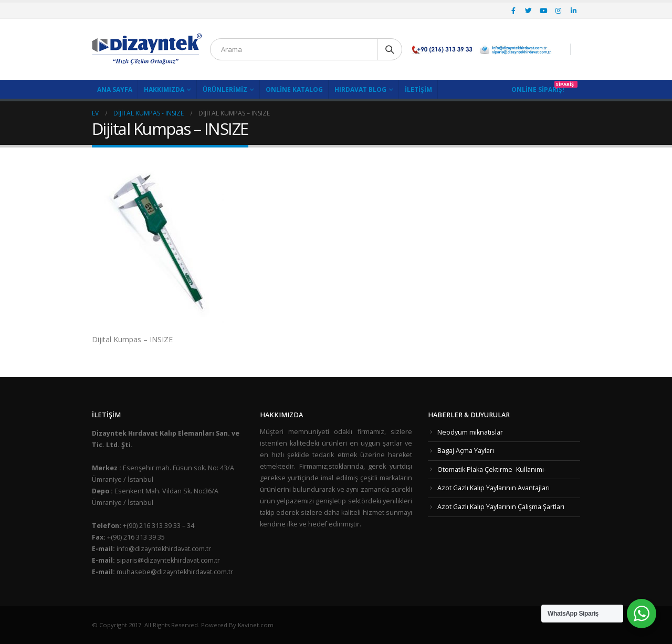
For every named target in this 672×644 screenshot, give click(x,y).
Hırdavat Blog (360, 89)
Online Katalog (294, 89)
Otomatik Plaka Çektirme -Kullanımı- (492, 469)
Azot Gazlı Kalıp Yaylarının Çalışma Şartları (501, 507)
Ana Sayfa (115, 89)
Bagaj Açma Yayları (466, 451)
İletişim (418, 89)
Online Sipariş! (538, 89)
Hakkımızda (164, 89)
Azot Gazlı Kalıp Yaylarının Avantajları (493, 488)
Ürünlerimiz (225, 89)
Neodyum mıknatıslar (470, 432)
